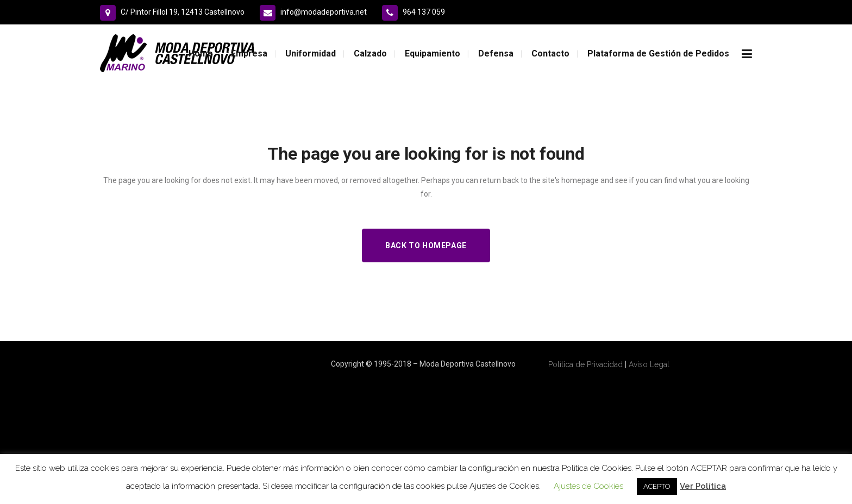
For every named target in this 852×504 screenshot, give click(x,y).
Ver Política (703, 486)
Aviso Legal (649, 364)
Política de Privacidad (585, 364)
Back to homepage (426, 245)
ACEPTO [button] (657, 486)
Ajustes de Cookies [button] (588, 486)
